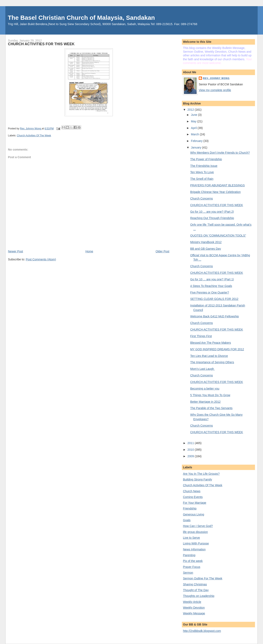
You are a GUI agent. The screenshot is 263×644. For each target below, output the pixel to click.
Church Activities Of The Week (34, 136)
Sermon (188, 573)
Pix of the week (193, 561)
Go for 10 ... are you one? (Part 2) (212, 212)
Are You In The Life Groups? (201, 474)
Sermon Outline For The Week (202, 578)
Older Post (162, 251)
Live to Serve (191, 538)
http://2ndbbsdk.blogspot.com (202, 631)
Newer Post (16, 251)
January (196, 147)
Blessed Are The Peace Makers (211, 343)
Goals (187, 520)
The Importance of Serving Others (212, 362)
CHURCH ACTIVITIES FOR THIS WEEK (217, 205)
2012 (191, 110)
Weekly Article (192, 602)
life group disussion (195, 532)
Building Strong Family (197, 479)
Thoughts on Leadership (199, 596)
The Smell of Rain (202, 179)
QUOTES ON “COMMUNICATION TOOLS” (218, 236)
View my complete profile (215, 90)
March (195, 134)
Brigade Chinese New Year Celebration (216, 192)
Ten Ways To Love (202, 172)
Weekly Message (194, 613)
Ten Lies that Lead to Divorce (209, 356)
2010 (191, 450)
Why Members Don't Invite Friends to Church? (220, 153)
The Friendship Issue (204, 166)
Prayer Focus (191, 567)
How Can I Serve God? (198, 526)
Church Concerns (202, 198)
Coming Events (193, 497)
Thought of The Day (196, 590)
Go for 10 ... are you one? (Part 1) (212, 279)
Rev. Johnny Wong (216, 78)
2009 (191, 456)
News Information (194, 549)
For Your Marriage (194, 503)
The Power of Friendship (206, 159)
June (194, 115)
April (194, 128)
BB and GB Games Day (206, 249)
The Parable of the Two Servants (211, 408)
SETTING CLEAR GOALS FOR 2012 (214, 299)
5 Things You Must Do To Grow (210, 395)
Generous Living (193, 514)
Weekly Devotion (194, 608)
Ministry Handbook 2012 (206, 242)
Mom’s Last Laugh (202, 369)
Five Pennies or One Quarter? (210, 292)
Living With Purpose (196, 543)
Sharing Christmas (195, 584)
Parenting (189, 555)
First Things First (201, 336)
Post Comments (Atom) (41, 259)
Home (89, 251)
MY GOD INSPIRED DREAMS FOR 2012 (217, 349)
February (197, 141)
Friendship (190, 508)
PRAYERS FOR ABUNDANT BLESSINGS (217, 185)
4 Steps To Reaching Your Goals (211, 286)
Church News (192, 491)
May (194, 121)
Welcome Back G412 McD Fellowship (215, 316)
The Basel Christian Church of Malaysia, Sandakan (81, 18)
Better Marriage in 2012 (205, 402)
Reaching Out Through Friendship (212, 218)
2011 (191, 443)
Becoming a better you (205, 389)
